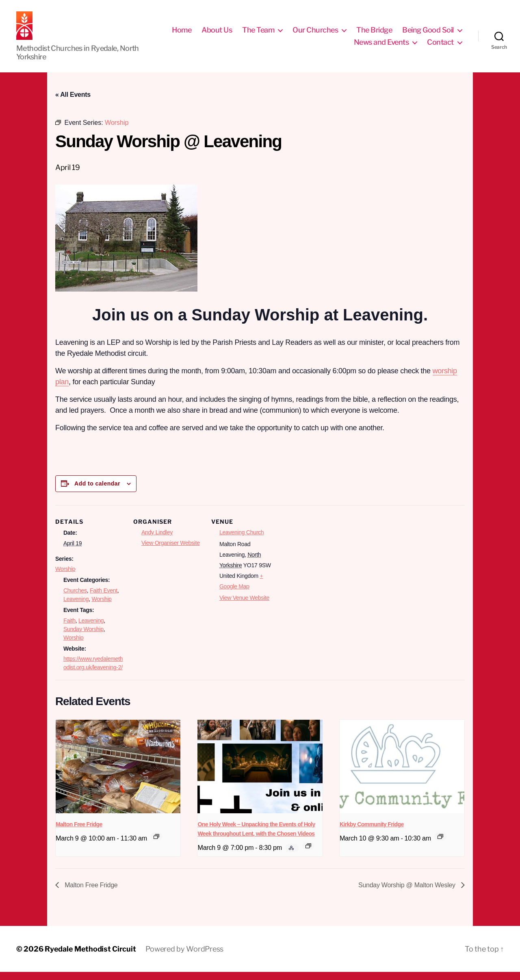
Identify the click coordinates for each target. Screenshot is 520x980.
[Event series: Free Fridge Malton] (156, 845)
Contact (440, 46)
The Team (258, 34)
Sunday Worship (83, 637)
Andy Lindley (157, 540)
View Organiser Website (171, 551)
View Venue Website (244, 606)
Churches (75, 599)
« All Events (73, 103)
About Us (217, 34)
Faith (69, 629)
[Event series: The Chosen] (308, 854)
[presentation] (118, 775)
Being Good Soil (428, 34)
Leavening (76, 607)
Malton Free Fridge (79, 832)
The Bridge (374, 34)
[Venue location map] (332, 569)
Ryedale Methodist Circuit (90, 957)
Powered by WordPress (184, 957)
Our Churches (315, 34)
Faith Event (104, 599)
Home (182, 34)
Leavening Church (242, 540)
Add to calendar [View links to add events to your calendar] (97, 492)
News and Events (381, 46)
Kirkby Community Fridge (372, 832)
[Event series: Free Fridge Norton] (440, 845)
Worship (65, 577)
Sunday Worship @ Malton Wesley (408, 893)
